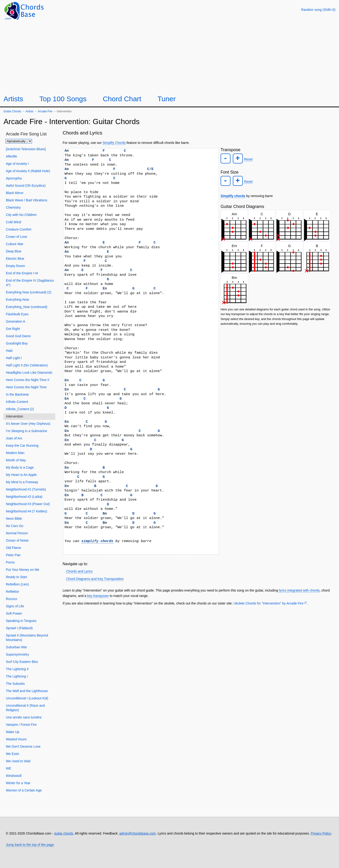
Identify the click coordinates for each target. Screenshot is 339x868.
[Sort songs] (19, 141)
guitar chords (64, 833)
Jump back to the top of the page (30, 845)
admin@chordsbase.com (138, 833)
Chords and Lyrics (79, 571)
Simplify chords (233, 195)
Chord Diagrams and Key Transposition (95, 579)
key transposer (98, 596)
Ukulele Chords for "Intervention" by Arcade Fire (268, 603)
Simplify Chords (114, 143)
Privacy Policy (321, 833)
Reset (247, 159)
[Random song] (318, 10)
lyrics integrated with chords (299, 590)
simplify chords (97, 541)
